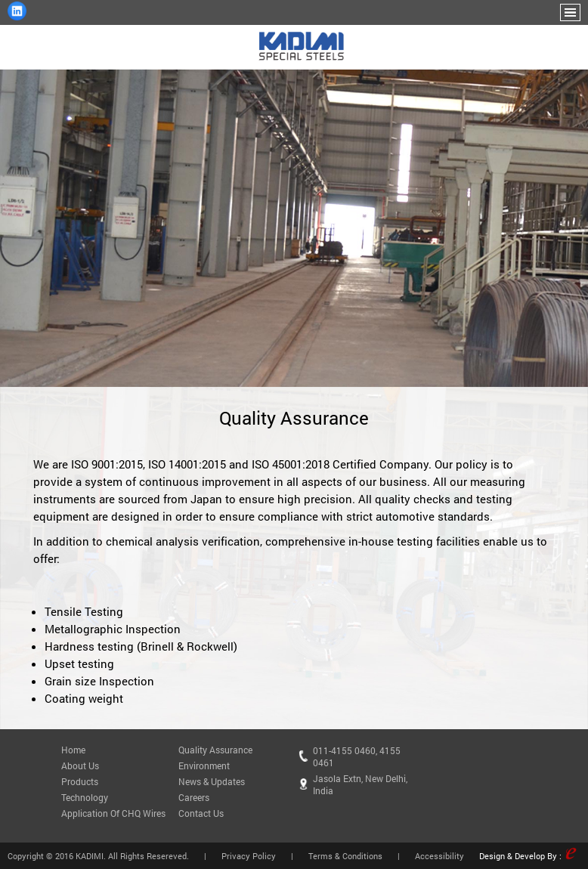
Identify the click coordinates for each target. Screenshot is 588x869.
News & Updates (212, 781)
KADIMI (90, 856)
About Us (80, 765)
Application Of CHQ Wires (113, 813)
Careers (194, 797)
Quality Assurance (215, 750)
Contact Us (201, 813)
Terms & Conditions (345, 856)
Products (80, 781)
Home (73, 750)
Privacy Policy (249, 856)
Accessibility (439, 856)
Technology (85, 797)
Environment (204, 765)
